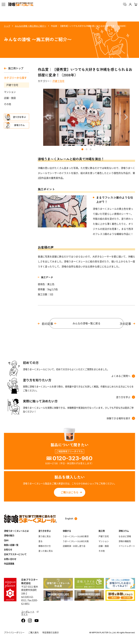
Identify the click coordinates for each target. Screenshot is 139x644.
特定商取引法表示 (51, 632)
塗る (40, 541)
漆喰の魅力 (9, 535)
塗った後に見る (46, 551)
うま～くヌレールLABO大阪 (76, 541)
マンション (10, 92)
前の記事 (47, 324)
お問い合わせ (10, 559)
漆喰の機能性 (125, 541)
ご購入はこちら (70, 492)
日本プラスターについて (15, 554)
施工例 (102, 531)
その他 (8, 104)
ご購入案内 (33, 632)
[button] (3, 4)
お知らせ (8, 550)
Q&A (6, 540)
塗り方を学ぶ (45, 531)
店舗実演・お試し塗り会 (74, 546)
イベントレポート (127, 546)
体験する (67, 531)
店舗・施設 (10, 98)
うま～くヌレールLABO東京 (76, 536)
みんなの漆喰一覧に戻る (86, 323)
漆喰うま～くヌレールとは (16, 531)
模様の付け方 (45, 546)
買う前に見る (45, 536)
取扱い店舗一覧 (11, 545)
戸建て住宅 (12, 85)
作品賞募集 (9, 564)
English (71, 519)
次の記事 (125, 324)
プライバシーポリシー (14, 632)
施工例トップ (14, 68)
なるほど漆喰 (125, 536)
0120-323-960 (73, 458)
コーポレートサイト (30, 613)
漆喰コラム (124, 531)
